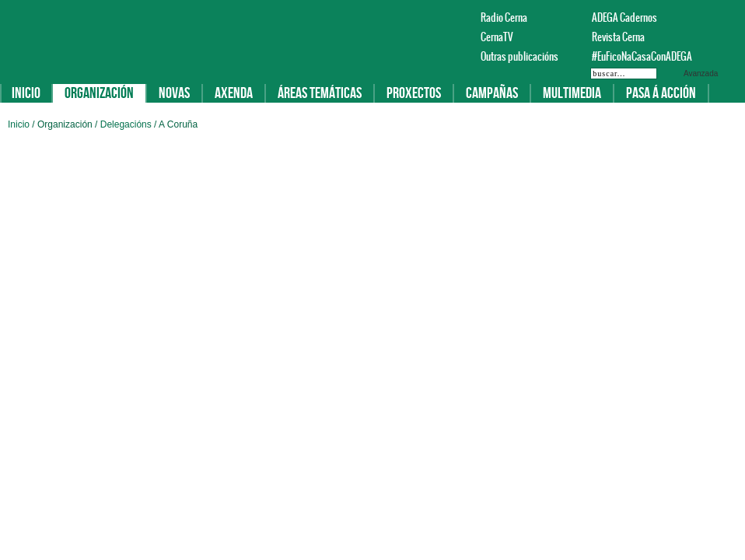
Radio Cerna (504, 17)
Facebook (692, 17)
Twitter (711, 17)
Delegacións (127, 124)
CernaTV (497, 37)
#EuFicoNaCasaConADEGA (635, 56)
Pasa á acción (661, 93)
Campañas (492, 93)
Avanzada (701, 73)
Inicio (26, 93)
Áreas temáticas (320, 93)
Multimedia (572, 93)
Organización (99, 93)
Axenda (234, 93)
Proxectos (414, 93)
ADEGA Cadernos (624, 17)
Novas (174, 93)
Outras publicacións (519, 56)
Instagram (729, 17)
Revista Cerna (618, 37)
